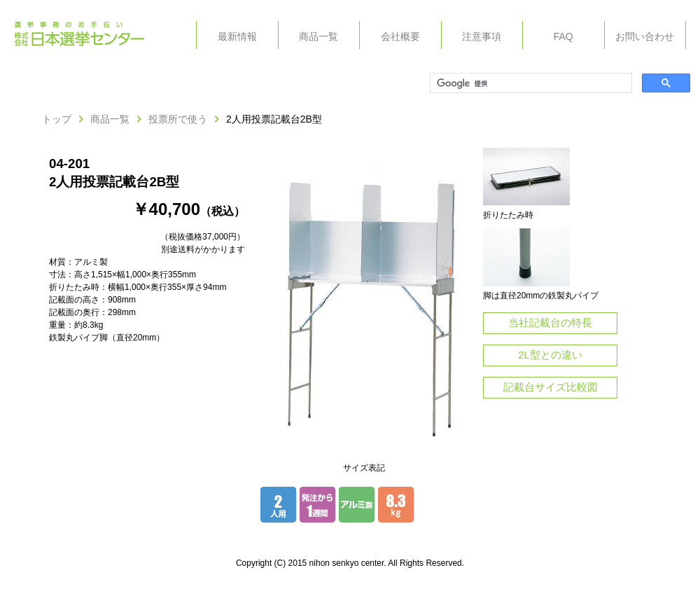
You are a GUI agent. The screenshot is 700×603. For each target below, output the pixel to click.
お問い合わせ (645, 36)
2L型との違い (550, 355)
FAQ (563, 36)
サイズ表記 (364, 468)
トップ (57, 119)
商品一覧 (318, 36)
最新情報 (237, 36)
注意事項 (482, 36)
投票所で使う (178, 119)
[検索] (530, 83)
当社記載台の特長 (550, 323)
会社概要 (400, 36)
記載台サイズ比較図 (551, 387)
